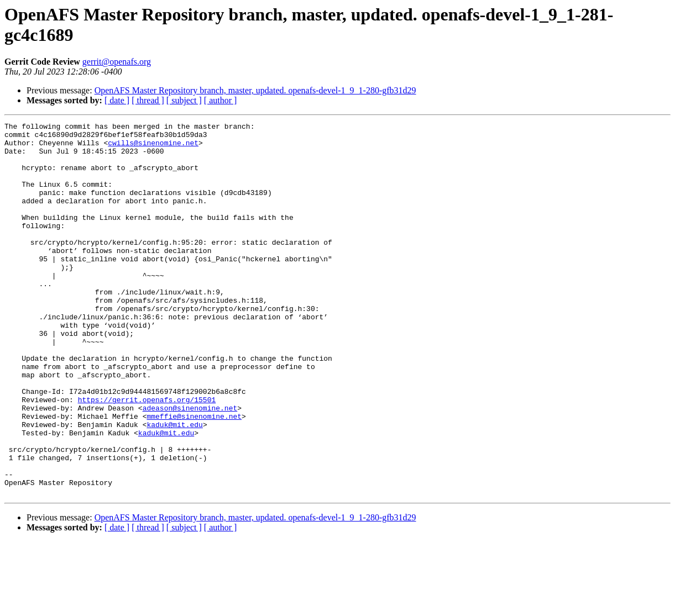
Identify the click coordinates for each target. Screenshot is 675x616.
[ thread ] (148, 100)
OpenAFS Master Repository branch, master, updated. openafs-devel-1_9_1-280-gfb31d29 (255, 90)
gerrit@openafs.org (117, 62)
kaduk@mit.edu (174, 486)
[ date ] (117, 100)
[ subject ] (184, 100)
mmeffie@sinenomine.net (194, 476)
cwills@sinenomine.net (153, 148)
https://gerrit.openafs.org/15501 (147, 456)
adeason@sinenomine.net (190, 466)
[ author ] (221, 100)
